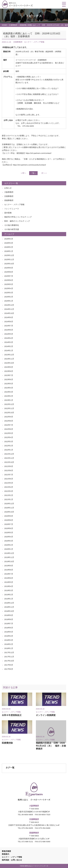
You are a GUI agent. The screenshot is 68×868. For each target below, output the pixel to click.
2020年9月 (9, 516)
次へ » (44, 173)
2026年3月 (9, 243)
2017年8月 (9, 669)
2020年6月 (9, 528)
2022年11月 (9, 408)
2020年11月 (9, 508)
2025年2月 (9, 297)
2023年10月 (9, 363)
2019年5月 (9, 582)
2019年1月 (9, 599)
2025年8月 (9, 272)
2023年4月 (9, 388)
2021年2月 (9, 495)
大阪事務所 (9, 192)
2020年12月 (9, 504)
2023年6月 (9, 379)
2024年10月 (9, 313)
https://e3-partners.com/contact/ (39, 153)
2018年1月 (9, 648)
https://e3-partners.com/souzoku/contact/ (29, 165)
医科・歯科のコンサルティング (17, 221)
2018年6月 (9, 628)
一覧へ (33, 173)
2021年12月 (9, 454)
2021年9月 (9, 466)
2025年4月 (9, 288)
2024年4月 (9, 338)
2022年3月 (9, 441)
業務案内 (5, 854)
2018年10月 (9, 611)
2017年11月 (9, 657)
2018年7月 (9, 624)
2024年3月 (9, 342)
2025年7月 (9, 276)
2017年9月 (9, 665)
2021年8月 (9, 470)
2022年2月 (9, 446)
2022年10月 (9, 413)
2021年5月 (9, 483)
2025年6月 (9, 280)
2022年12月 (9, 404)
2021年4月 (9, 487)
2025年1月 (9, 301)
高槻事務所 (9, 200)
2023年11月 (9, 359)
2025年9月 (9, 268)
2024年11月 (9, 309)
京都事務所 (13, 25)
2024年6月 (9, 330)
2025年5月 (9, 284)
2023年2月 (9, 396)
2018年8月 (9, 619)
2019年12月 (9, 553)
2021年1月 (9, 499)
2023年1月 (9, 400)
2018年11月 (9, 607)
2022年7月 (9, 425)
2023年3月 (9, 392)
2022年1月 (9, 450)
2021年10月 (9, 462)
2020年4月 (9, 537)
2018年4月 (9, 636)
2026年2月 (9, 247)
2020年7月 (9, 524)
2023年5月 (9, 384)
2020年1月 (9, 549)
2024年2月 (9, 346)
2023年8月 (9, 371)
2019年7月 (9, 574)
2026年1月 (9, 251)
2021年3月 (9, 491)
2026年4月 (9, 239)
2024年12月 (9, 305)
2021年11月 (9, 458)
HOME (4, 25)
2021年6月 (9, 479)
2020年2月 (9, 545)
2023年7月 (9, 375)
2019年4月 (9, 586)
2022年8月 (9, 421)
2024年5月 (9, 334)
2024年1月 (9, 350)
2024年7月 (9, 326)
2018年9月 (9, 615)
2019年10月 (9, 561)
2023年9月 (9, 367)
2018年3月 (9, 640)
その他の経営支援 (12, 229)
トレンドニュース (12, 209)
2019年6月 (9, 578)
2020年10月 (9, 512)
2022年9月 (9, 417)
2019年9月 (9, 566)
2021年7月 (9, 475)
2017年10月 (9, 661)
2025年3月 (9, 293)
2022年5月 (9, 433)
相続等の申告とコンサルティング (18, 217)
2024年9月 (9, 317)
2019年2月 (9, 595)
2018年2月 (9, 644)
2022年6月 (9, 429)
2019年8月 (9, 570)
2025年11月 (9, 259)
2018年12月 (9, 603)
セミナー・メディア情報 (14, 204)
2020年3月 (9, 541)
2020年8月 (9, 520)
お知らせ (8, 188)
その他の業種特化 (12, 225)
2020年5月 (9, 532)
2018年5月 (9, 632)
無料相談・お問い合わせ (12, 860)
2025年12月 (9, 255)
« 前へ (24, 173)
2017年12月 (9, 652)
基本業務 (8, 213)
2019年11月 (9, 557)
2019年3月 (9, 590)
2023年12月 (9, 355)
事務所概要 (6, 851)
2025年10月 (9, 264)
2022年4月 (9, 437)
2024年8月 (9, 322)
